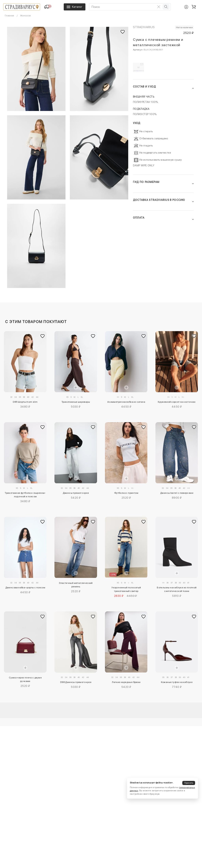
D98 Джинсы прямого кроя (76, 682)
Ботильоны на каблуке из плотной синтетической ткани (177, 589)
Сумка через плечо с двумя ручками (25, 679)
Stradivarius (144, 27)
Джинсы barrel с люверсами (177, 493)
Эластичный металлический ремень (76, 585)
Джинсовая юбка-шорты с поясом (25, 588)
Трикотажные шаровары (76, 402)
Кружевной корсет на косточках (177, 402)
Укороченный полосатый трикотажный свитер (126, 589)
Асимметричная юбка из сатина (126, 402)
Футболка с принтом (126, 493)
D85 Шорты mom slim (25, 402)
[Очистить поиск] (159, 7)
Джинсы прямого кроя (76, 493)
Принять (189, 783)
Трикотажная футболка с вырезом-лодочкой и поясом (25, 495)
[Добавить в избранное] (43, 336)
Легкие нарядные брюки (126, 682)
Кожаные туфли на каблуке (177, 682)
